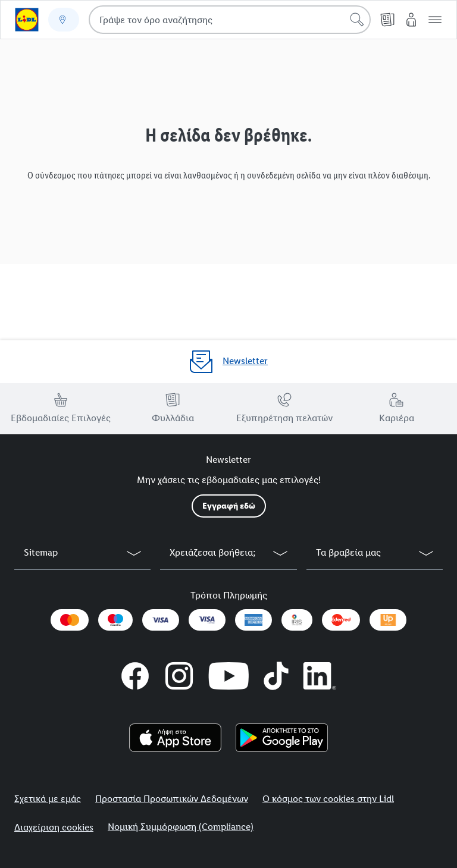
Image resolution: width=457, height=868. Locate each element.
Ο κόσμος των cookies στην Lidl (328, 799)
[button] (435, 20)
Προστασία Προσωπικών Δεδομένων (172, 799)
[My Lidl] (411, 20)
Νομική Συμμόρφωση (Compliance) (181, 827)
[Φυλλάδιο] (387, 20)
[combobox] (230, 20)
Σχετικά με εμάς (48, 799)
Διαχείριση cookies (54, 827)
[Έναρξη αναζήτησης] (357, 20)
